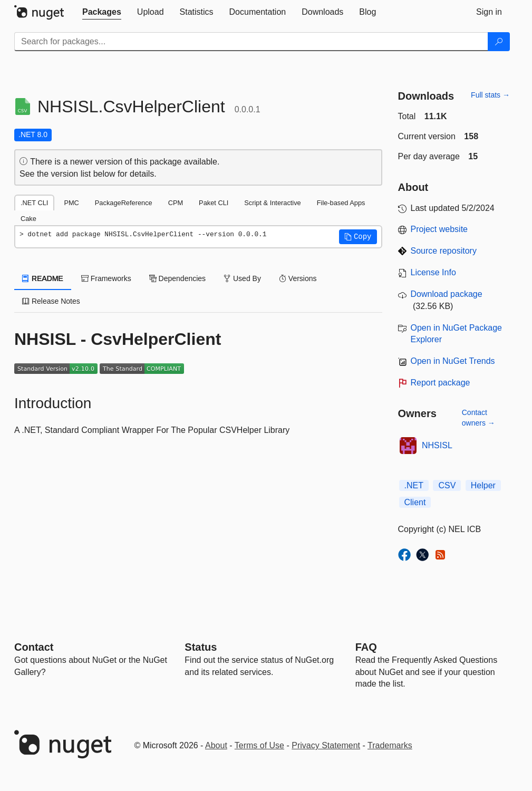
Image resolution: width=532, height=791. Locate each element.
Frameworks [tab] (106, 278)
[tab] (102, 12)
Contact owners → (478, 418)
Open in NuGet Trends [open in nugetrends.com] (453, 361)
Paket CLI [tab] (214, 203)
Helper (483, 485)
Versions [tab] (298, 278)
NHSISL (437, 445)
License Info (433, 272)
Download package (447, 294)
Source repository (444, 251)
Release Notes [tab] (51, 301)
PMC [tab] (71, 203)
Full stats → (490, 95)
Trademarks (390, 745)
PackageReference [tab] (124, 203)
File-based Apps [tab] (341, 203)
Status (201, 647)
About (216, 745)
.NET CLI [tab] (34, 203)
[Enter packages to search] (251, 42)
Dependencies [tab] (177, 278)
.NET (414, 485)
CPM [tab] (176, 203)
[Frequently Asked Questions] (366, 647)
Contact (34, 647)
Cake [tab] (28, 219)
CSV (447, 485)
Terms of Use (259, 745)
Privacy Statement (326, 745)
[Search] (499, 42)
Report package (441, 383)
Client (415, 502)
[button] (358, 237)
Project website (439, 229)
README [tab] (43, 278)
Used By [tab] (242, 278)
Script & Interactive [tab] (272, 203)
